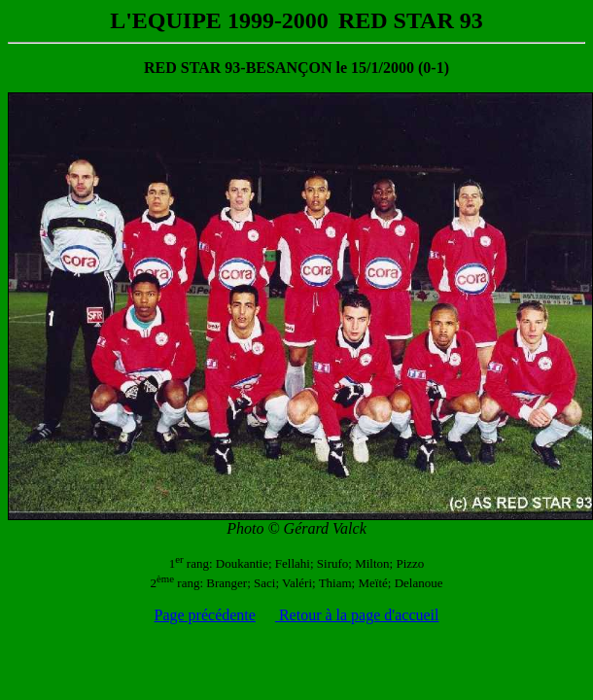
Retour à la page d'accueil (357, 615)
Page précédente (205, 615)
